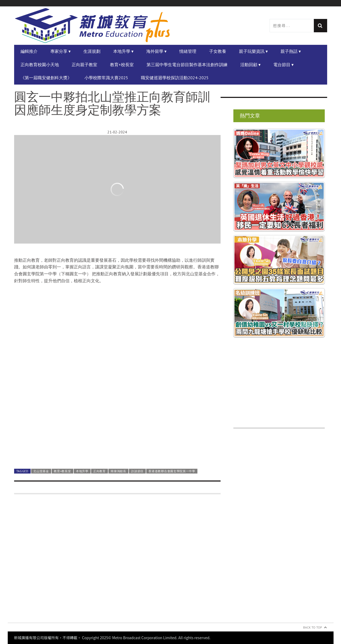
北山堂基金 (41, 471)
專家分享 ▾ (60, 51)
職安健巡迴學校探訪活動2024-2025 (175, 78)
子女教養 (218, 51)
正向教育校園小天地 (40, 65)
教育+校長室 (122, 65)
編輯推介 (29, 51)
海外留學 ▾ (156, 51)
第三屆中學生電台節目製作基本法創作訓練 (187, 65)
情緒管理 (188, 51)
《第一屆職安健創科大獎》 (46, 78)
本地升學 (82, 471)
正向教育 (100, 471)
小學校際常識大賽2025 (106, 78)
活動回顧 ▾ (250, 65)
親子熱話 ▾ (291, 51)
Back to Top (313, 627)
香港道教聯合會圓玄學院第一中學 (172, 471)
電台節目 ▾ (283, 65)
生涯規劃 (92, 51)
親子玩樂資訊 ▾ (253, 51)
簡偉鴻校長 (118, 471)
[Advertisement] (117, 561)
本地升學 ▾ (123, 51)
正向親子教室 (84, 65)
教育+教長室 (62, 471)
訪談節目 (137, 471)
